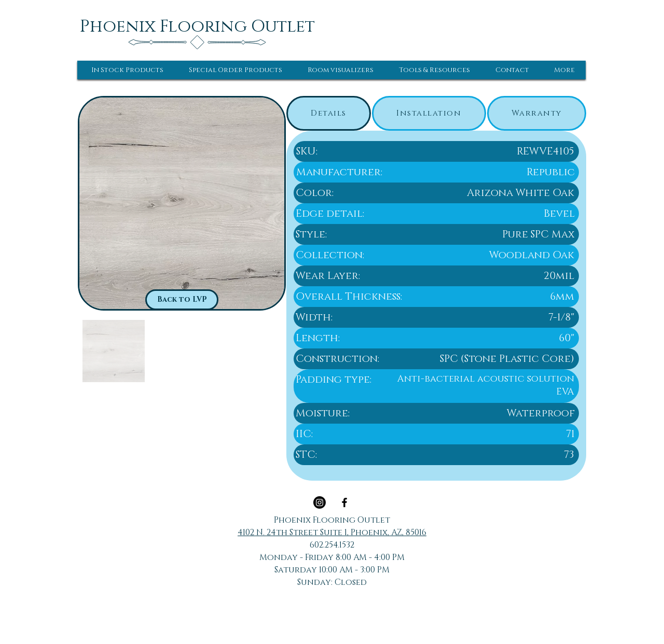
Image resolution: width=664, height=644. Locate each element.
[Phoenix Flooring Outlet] (197, 26)
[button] (127, 70)
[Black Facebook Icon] (344, 502)
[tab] (329, 113)
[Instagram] (320, 502)
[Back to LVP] (182, 300)
